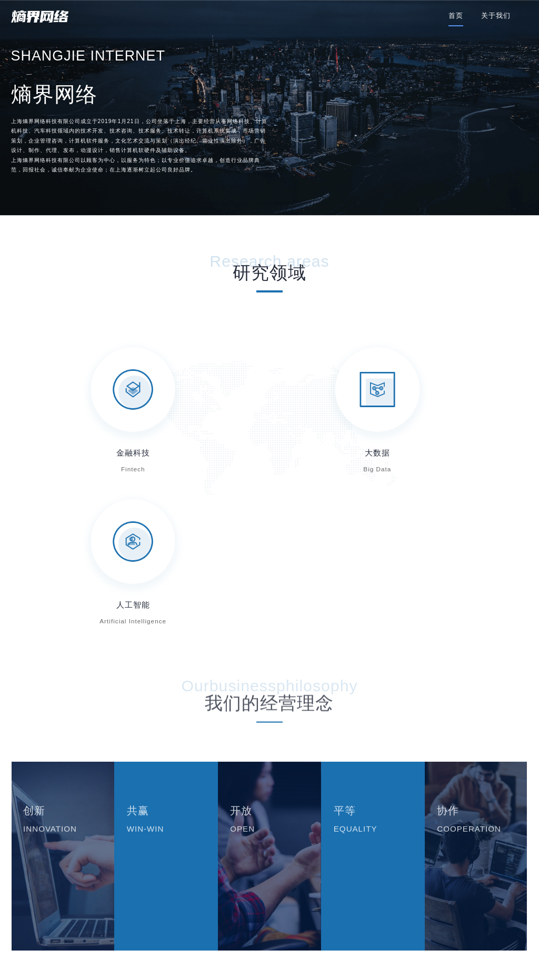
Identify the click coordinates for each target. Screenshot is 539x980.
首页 (456, 16)
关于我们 (496, 16)
